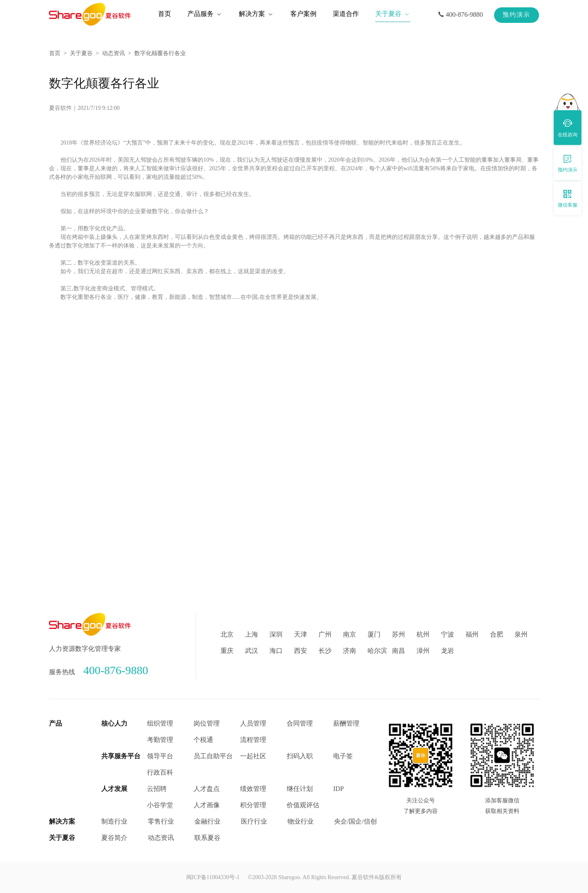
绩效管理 (253, 789)
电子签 (343, 756)
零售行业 (161, 821)
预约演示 (517, 15)
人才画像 (207, 805)
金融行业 (207, 821)
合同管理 (300, 723)
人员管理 (253, 723)
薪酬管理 (346, 723)
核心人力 (114, 723)
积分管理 (253, 805)
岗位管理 (207, 723)
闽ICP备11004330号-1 (213, 877)
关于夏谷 (81, 53)
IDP (339, 789)
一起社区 (253, 756)
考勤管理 (160, 740)
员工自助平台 (213, 756)
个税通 (203, 740)
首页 (55, 53)
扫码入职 (300, 756)
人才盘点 (207, 789)
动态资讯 (114, 53)
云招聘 (157, 789)
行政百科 (160, 772)
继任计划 (300, 789)
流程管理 (253, 740)
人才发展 (114, 789)
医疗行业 (254, 821)
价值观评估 (303, 805)
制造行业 (114, 821)
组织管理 (160, 723)
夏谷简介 (114, 838)
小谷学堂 (160, 805)
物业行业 (301, 821)
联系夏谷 (207, 838)
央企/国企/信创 (355, 821)
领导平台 (160, 756)
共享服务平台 (121, 756)
